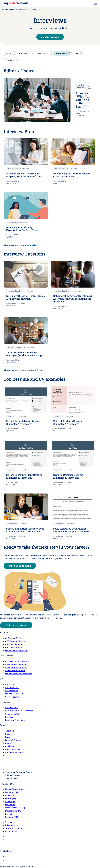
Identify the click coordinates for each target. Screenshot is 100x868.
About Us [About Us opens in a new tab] (10, 731)
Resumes (24, 54)
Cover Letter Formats (15, 671)
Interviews (61, 54)
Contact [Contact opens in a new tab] (9, 743)
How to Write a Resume (17, 651)
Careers (11, 60)
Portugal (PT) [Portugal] (12, 817)
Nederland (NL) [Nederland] (12, 792)
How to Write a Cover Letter (19, 674)
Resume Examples (14, 647)
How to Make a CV (14, 694)
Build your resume (20, 566)
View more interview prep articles (20, 245)
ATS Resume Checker (15, 641)
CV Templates (12, 688)
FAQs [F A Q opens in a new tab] (8, 737)
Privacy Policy (12, 825)
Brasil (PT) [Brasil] (10, 814)
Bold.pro (9, 717)
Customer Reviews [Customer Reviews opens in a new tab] (14, 752)
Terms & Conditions (14, 828)
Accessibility (11, 831)
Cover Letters (42, 54)
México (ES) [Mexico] (11, 802)
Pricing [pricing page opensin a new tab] (8, 734)
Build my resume (50, 37)
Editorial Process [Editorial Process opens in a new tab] (13, 740)
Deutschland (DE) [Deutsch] (13, 811)
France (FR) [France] (11, 799)
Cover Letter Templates (16, 664)
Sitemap (9, 822)
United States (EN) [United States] (14, 789)
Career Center (23, 9)
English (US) (7, 784)
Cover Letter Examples (16, 668)
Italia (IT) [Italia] (9, 795)
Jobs (76, 54)
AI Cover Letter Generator (17, 661)
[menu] (95, 3)
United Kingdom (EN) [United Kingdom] (15, 808)
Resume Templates (14, 644)
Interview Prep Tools (15, 720)
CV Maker (10, 685)
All (10, 54)
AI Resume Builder (9, 9)
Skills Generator (13, 714)
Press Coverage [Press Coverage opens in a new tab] (13, 749)
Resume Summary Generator (19, 711)
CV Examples (11, 691)
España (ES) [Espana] (11, 805)
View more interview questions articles (23, 370)
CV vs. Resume (12, 697)
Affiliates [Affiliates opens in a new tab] (10, 746)
